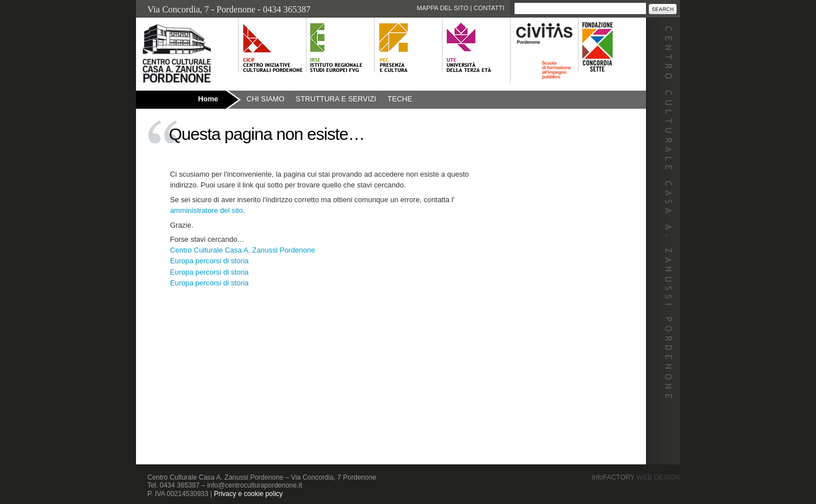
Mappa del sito (442, 8)
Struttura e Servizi (336, 99)
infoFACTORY (636, 477)
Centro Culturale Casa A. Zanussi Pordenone (243, 250)
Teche (400, 99)
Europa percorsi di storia (209, 261)
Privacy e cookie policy (248, 494)
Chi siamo (265, 99)
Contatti (489, 8)
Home (208, 99)
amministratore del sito (207, 210)
